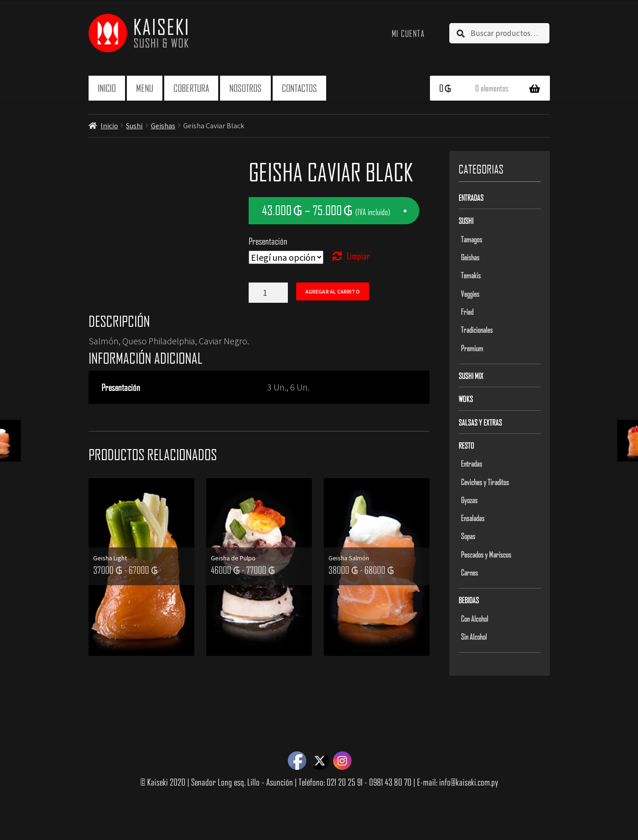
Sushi (134, 126)
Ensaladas (473, 518)
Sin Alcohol (474, 636)
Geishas (163, 126)
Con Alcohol (474, 618)
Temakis (471, 275)
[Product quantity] (268, 293)
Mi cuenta (408, 33)
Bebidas (469, 600)
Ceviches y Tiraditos (485, 482)
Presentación (268, 241)
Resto (466, 445)
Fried (467, 312)
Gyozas (469, 500)
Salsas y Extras (480, 422)
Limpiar (358, 256)
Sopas (468, 536)
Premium (472, 348)
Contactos (299, 88)
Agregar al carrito (333, 291)
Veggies (470, 294)
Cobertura (191, 88)
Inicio (107, 88)
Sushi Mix (471, 376)
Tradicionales (477, 330)
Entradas (471, 198)
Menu (145, 88)
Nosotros (245, 88)
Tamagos (471, 239)
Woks (466, 399)
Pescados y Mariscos (486, 554)
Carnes (469, 572)
